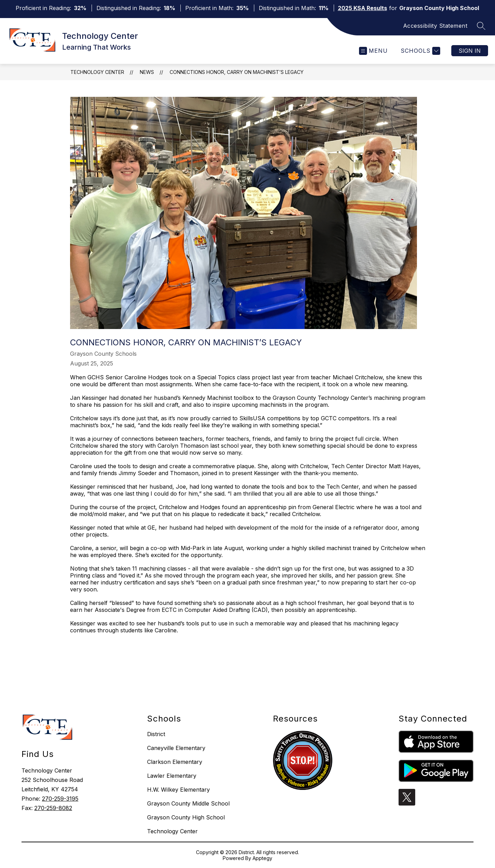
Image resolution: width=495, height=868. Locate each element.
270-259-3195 (60, 799)
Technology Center (97, 72)
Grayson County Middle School (188, 803)
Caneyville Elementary (176, 748)
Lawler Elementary (172, 776)
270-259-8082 (53, 808)
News (147, 72)
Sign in (470, 51)
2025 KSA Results (362, 8)
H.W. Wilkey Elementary (178, 790)
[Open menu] (373, 51)
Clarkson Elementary (175, 762)
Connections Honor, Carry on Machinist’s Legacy (237, 72)
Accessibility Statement (435, 26)
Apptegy (262, 858)
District (156, 734)
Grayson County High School (186, 817)
